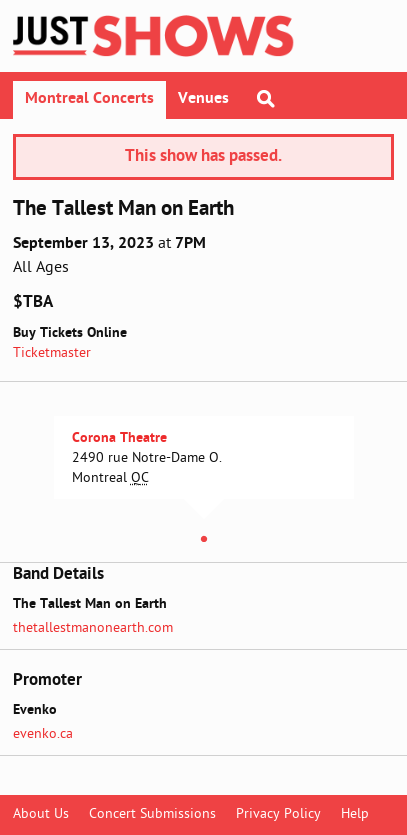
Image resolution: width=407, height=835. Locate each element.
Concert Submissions (152, 814)
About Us (41, 814)
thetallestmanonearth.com (93, 628)
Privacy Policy (278, 814)
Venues (203, 99)
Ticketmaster (52, 353)
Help (355, 814)
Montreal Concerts (89, 99)
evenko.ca (43, 734)
